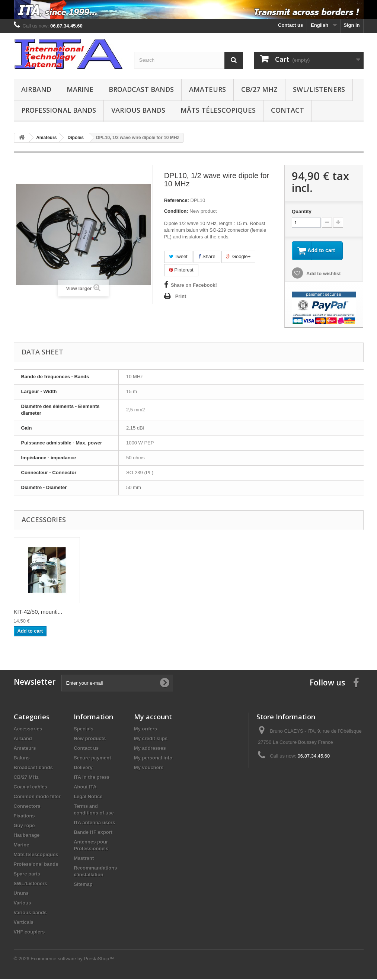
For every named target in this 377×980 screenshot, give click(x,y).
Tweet (178, 256)
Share (207, 256)
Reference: (177, 200)
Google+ (238, 256)
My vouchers (149, 769)
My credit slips (151, 740)
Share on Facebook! (194, 285)
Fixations (24, 817)
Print (181, 296)
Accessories (28, 730)
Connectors (27, 807)
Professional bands (59, 110)
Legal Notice (88, 798)
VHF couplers (29, 933)
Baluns (22, 759)
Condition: (176, 211)
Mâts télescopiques (218, 110)
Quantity (302, 211)
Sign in (352, 25)
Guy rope (24, 827)
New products (90, 740)
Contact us (290, 25)
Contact (287, 110)
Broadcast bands (141, 89)
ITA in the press (92, 778)
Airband (36, 89)
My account (153, 718)
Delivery (83, 769)
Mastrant (84, 859)
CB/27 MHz (259, 89)
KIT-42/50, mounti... (186, 613)
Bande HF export (93, 833)
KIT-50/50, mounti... (38, 613)
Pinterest (181, 270)
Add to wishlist (323, 274)
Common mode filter (37, 798)
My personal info (153, 759)
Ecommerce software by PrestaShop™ (72, 960)
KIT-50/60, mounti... (112, 613)
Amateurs (207, 89)
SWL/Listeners (319, 89)
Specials (84, 730)
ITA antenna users (94, 824)
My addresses (150, 749)
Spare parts (27, 875)
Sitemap (83, 885)
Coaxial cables (31, 788)
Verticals (24, 923)
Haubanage (27, 836)
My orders (146, 730)
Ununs (21, 894)
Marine (80, 89)
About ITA (85, 788)
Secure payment (92, 759)
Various (23, 904)
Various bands (138, 110)
